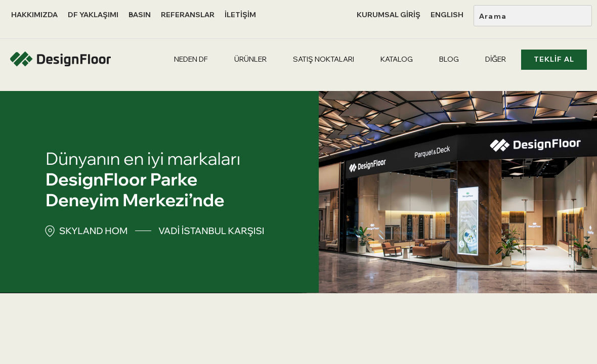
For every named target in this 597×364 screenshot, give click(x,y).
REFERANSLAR (188, 15)
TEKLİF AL (554, 59)
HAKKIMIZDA (34, 15)
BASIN (140, 15)
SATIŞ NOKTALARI (324, 59)
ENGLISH (447, 15)
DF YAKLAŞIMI (93, 15)
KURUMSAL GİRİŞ (389, 15)
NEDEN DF (191, 59)
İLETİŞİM (240, 15)
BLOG (449, 59)
